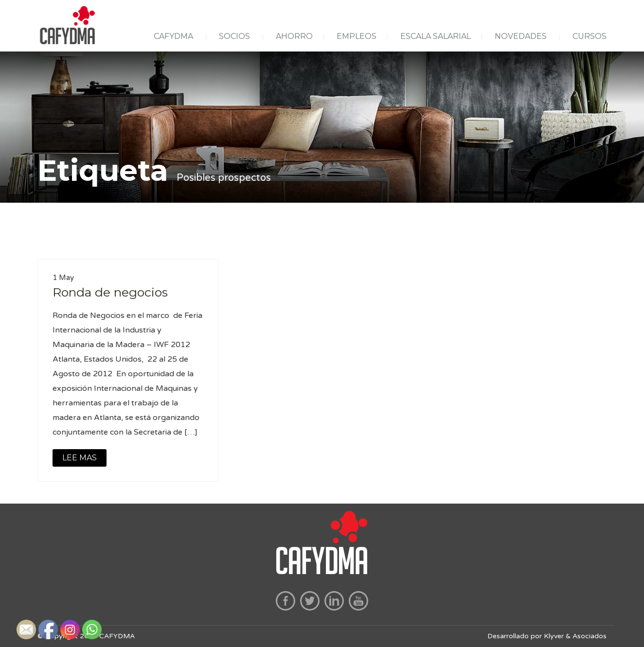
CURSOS (590, 36)
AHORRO (294, 36)
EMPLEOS (357, 36)
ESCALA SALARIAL (436, 36)
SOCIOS (234, 36)
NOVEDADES (521, 36)
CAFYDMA (173, 36)
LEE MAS (80, 458)
